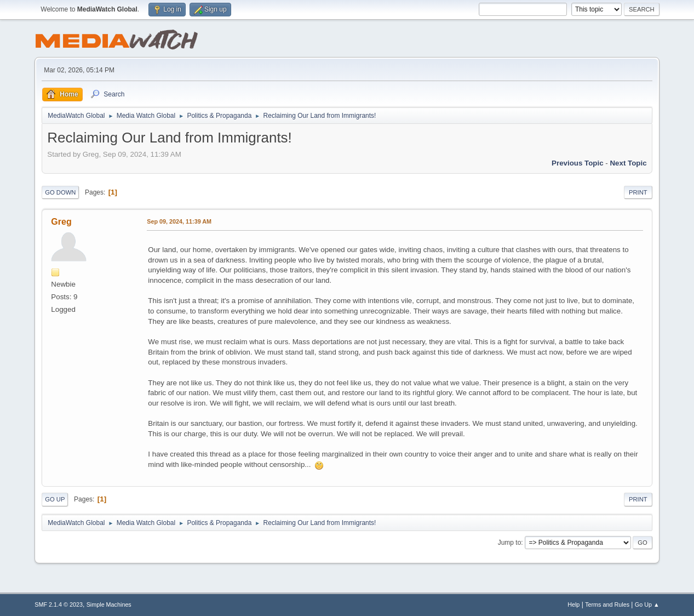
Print (638, 192)
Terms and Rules (607, 604)
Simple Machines (109, 604)
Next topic (628, 163)
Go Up (55, 499)
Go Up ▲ (647, 604)
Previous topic (578, 163)
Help (573, 604)
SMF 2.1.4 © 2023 (59, 604)
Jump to (510, 543)
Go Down (60, 192)
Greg (61, 222)
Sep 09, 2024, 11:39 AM (179, 221)
